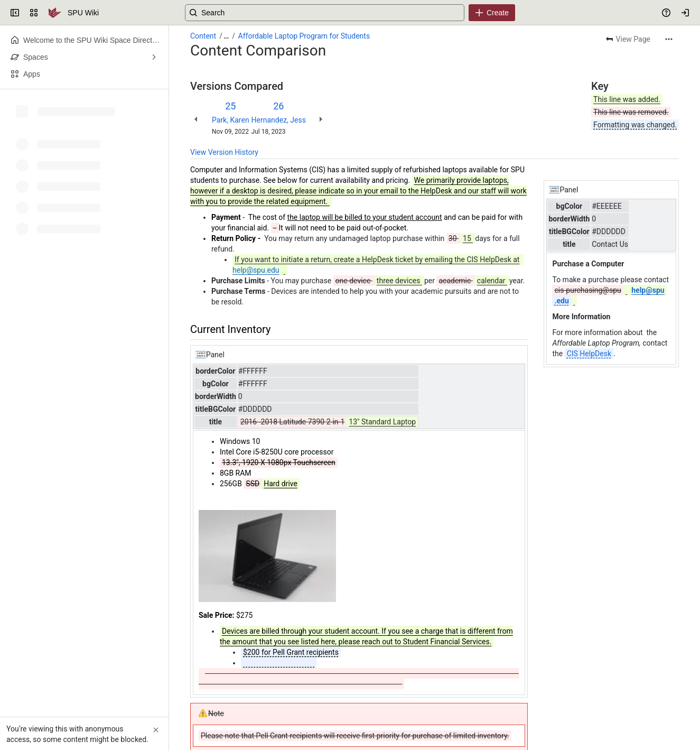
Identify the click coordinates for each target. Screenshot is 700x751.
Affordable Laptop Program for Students (304, 36)
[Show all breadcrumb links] (226, 36)
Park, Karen (231, 120)
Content (203, 36)
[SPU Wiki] (55, 13)
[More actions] (669, 39)
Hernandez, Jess (279, 120)
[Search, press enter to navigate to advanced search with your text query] (348, 13)
